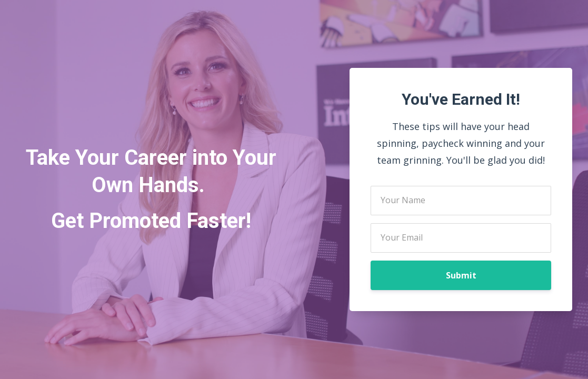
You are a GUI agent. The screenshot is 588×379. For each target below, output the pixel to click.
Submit (461, 275)
